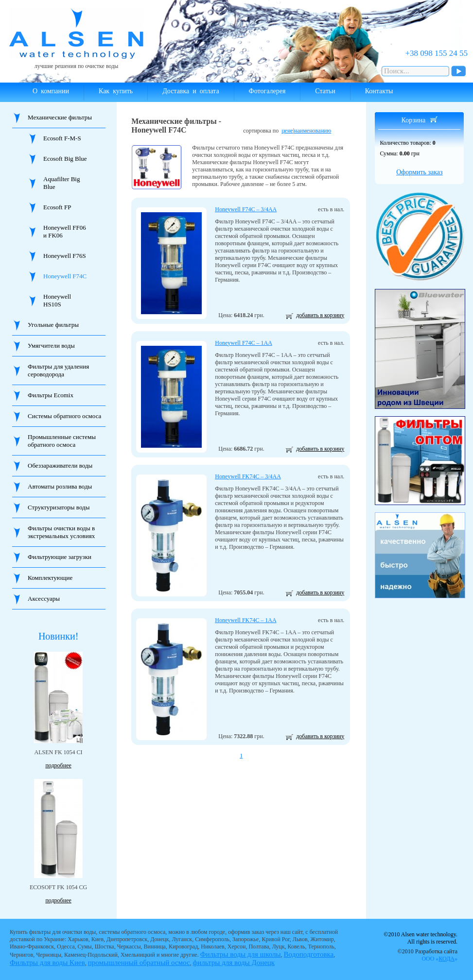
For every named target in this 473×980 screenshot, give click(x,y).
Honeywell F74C (65, 276)
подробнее (58, 765)
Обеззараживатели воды (60, 465)
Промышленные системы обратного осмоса (62, 441)
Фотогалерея (267, 91)
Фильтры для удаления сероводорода (58, 370)
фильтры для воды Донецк (234, 963)
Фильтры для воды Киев (47, 963)
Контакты (379, 91)
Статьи (325, 91)
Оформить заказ (419, 172)
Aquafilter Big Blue (61, 183)
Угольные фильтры (53, 325)
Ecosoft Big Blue (65, 159)
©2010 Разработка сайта (428, 955)
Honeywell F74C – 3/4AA (246, 209)
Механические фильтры (60, 117)
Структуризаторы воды (59, 507)
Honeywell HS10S (57, 300)
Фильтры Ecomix (51, 395)
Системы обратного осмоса (64, 416)
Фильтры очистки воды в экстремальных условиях (61, 532)
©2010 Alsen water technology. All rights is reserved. (420, 938)
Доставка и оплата (191, 91)
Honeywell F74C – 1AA (244, 343)
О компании (51, 91)
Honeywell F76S (65, 256)
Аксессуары (44, 599)
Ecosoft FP (57, 207)
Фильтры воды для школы (241, 954)
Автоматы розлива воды (60, 486)
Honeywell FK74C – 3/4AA (248, 476)
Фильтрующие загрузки (60, 557)
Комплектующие (50, 578)
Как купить (116, 91)
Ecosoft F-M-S (62, 138)
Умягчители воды (51, 346)
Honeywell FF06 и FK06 (65, 231)
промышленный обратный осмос (139, 963)
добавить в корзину (320, 315)
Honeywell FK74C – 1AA (245, 620)
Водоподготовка (309, 954)
